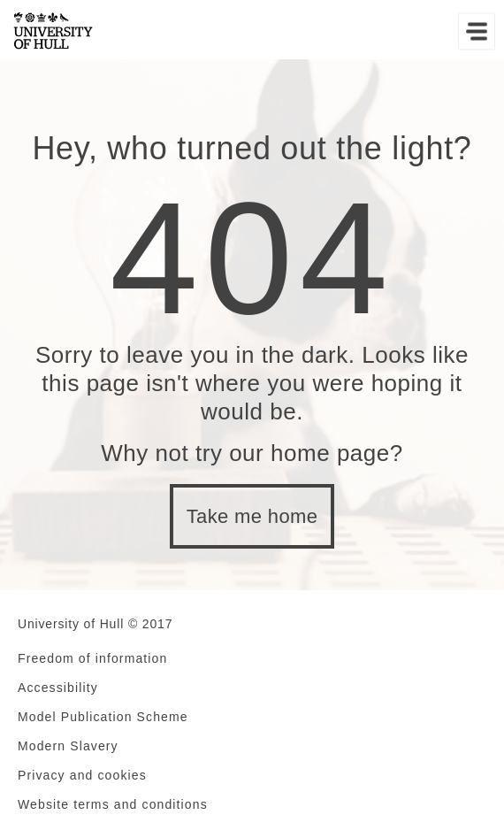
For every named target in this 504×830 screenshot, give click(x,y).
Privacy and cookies (82, 775)
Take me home (252, 516)
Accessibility (58, 688)
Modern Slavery (68, 746)
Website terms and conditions (113, 804)
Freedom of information (92, 658)
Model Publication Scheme (103, 717)
